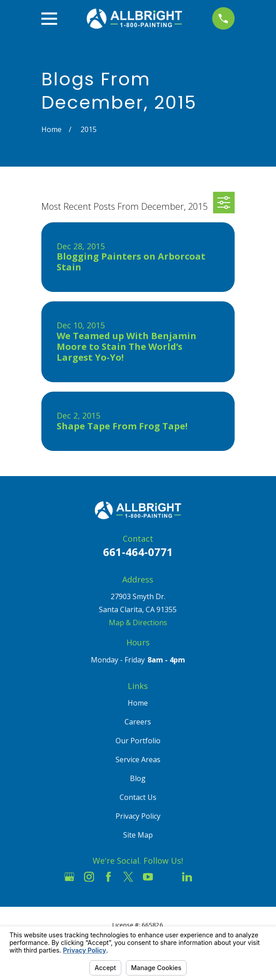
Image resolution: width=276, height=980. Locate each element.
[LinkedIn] (187, 877)
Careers (138, 722)
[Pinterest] (207, 877)
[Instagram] (89, 877)
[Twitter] (128, 877)
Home (138, 703)
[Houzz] (167, 877)
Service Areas (138, 759)
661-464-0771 (138, 552)
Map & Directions (138, 622)
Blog (138, 778)
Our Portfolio (138, 741)
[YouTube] (148, 877)
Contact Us (138, 797)
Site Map (138, 835)
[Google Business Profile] (69, 877)
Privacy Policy (138, 816)
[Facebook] (108, 877)
